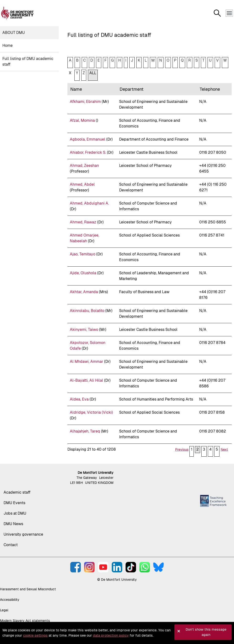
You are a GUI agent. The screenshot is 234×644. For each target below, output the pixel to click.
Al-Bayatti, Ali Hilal (86, 380)
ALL (93, 73)
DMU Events (14, 503)
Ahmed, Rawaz (83, 222)
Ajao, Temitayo (83, 254)
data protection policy (111, 635)
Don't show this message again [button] (206, 632)
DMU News (13, 524)
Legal (4, 610)
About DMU (14, 33)
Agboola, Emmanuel (88, 139)
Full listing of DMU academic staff (28, 61)
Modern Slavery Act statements (25, 621)
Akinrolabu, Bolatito (87, 311)
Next (224, 449)
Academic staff (17, 492)
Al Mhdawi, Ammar (86, 362)
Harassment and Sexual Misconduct (28, 589)
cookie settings (35, 635)
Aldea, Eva (79, 399)
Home (8, 45)
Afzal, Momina (82, 120)
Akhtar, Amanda (84, 292)
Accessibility (10, 600)
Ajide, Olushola (83, 273)
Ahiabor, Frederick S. (88, 152)
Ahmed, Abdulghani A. (89, 203)
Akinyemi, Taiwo (84, 330)
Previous (182, 449)
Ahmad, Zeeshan (84, 166)
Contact (11, 545)
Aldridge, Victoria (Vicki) (91, 412)
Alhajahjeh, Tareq (85, 431)
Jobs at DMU (15, 513)
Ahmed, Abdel (82, 184)
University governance (23, 534)
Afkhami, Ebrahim (85, 102)
